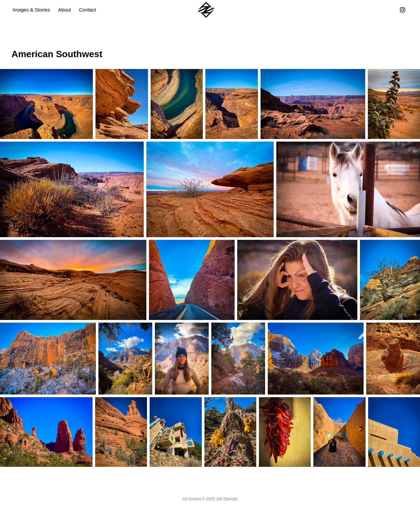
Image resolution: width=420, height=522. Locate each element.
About (64, 10)
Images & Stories (31, 10)
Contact (88, 10)
